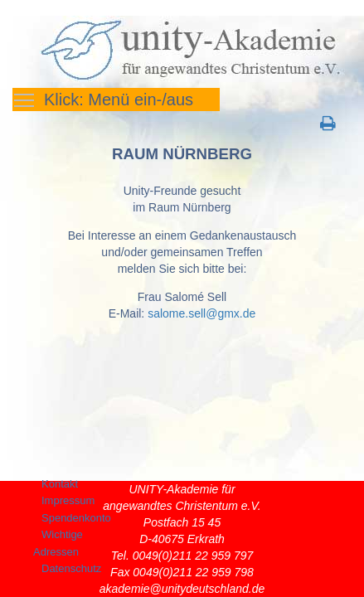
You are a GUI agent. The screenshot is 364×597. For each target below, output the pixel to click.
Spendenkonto (76, 518)
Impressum (68, 500)
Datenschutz (71, 568)
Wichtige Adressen (58, 543)
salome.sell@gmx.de (201, 313)
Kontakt (60, 484)
